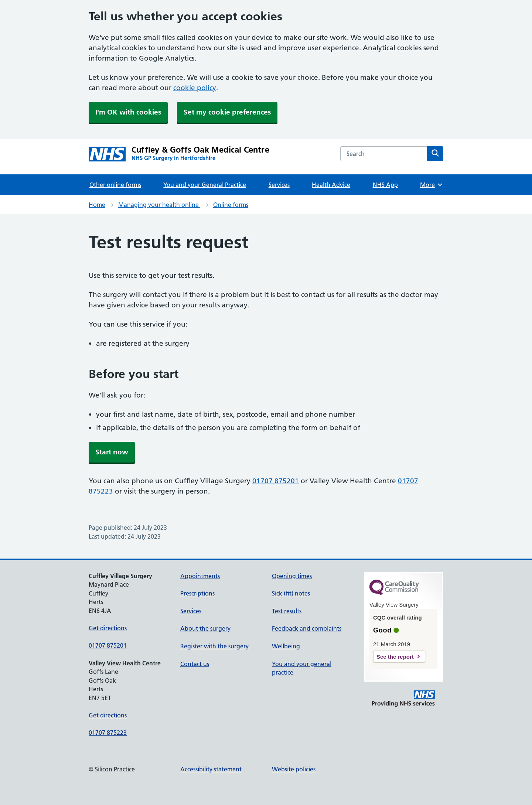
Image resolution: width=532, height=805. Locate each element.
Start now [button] (112, 452)
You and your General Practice (205, 185)
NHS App (385, 185)
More (432, 185)
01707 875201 (276, 481)
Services (279, 185)
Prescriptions (197, 593)
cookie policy (195, 88)
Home (97, 205)
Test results (287, 611)
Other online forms (115, 185)
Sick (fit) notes (291, 593)
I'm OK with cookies (128, 112)
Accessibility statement (211, 769)
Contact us (195, 664)
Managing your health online (159, 205)
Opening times (292, 576)
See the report (395, 657)
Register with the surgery (214, 646)
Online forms (231, 205)
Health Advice (331, 185)
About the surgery (205, 628)
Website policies (294, 769)
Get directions (108, 628)
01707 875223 (108, 733)
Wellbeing (286, 646)
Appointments (200, 576)
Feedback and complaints (307, 628)
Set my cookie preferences (227, 112)
